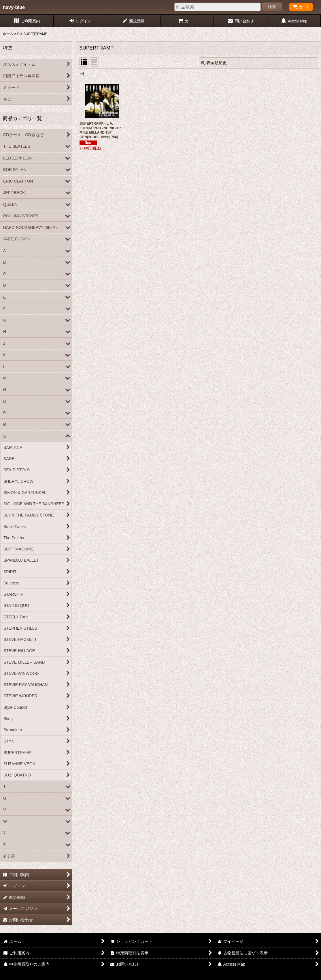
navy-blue (14, 7)
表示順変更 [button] (214, 63)
